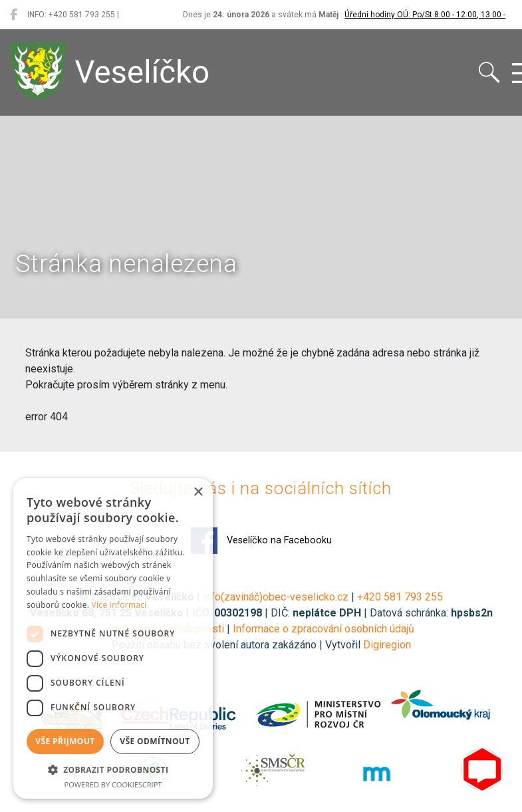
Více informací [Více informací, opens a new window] (119, 605)
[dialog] (113, 638)
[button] (113, 769)
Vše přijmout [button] (65, 741)
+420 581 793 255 (400, 597)
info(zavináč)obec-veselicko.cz (276, 597)
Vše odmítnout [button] (155, 741)
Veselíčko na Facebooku (261, 541)
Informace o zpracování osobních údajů (324, 629)
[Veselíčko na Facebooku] (14, 15)
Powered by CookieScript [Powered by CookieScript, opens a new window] (113, 784)
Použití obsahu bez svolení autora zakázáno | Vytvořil (237, 645)
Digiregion (387, 645)
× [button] (198, 492)
